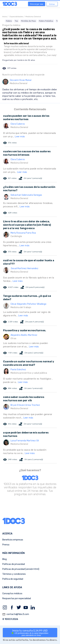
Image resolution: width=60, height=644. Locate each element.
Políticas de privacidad (14, 564)
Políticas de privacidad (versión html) (21, 569)
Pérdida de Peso (28, 21)
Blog (4, 559)
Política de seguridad (13, 579)
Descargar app (37, 4)
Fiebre (9, 21)
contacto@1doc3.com (16, 614)
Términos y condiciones (14, 574)
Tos (16, 21)
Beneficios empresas (13, 540)
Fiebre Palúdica (46, 21)
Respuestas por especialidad (17, 598)
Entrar (52, 4)
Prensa (6, 545)
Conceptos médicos (12, 594)
